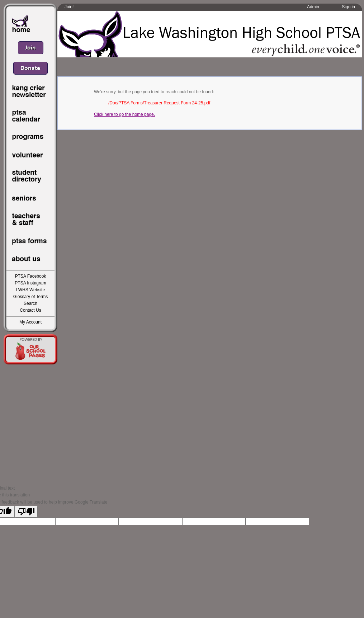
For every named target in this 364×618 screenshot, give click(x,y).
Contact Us (30, 310)
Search (30, 303)
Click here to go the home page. (124, 114)
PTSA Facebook (31, 276)
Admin (313, 7)
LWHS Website (30, 290)
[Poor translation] (26, 512)
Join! (69, 7)
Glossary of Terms (30, 297)
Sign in (348, 7)
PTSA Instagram (30, 283)
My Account (30, 322)
